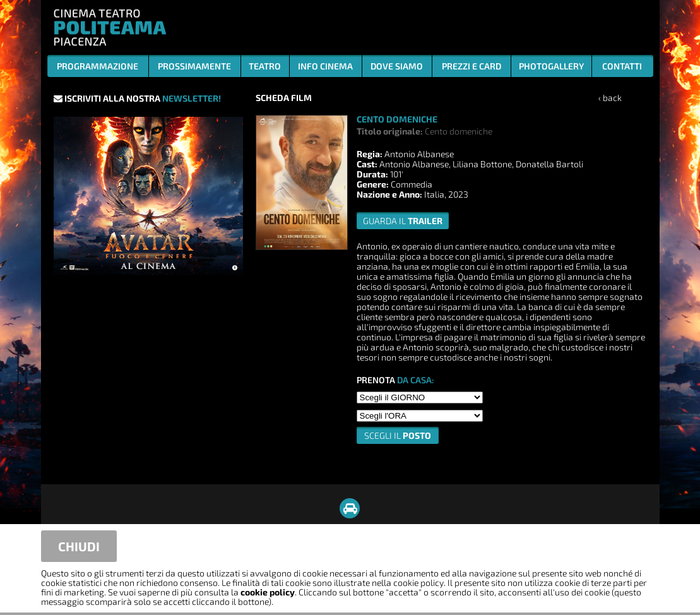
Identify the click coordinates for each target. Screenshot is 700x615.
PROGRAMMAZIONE (98, 66)
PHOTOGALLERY (551, 66)
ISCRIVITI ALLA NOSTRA (137, 98)
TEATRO (265, 66)
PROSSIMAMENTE (194, 66)
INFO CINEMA (325, 66)
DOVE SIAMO (397, 66)
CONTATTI (622, 66)
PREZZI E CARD (472, 66)
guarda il (403, 221)
